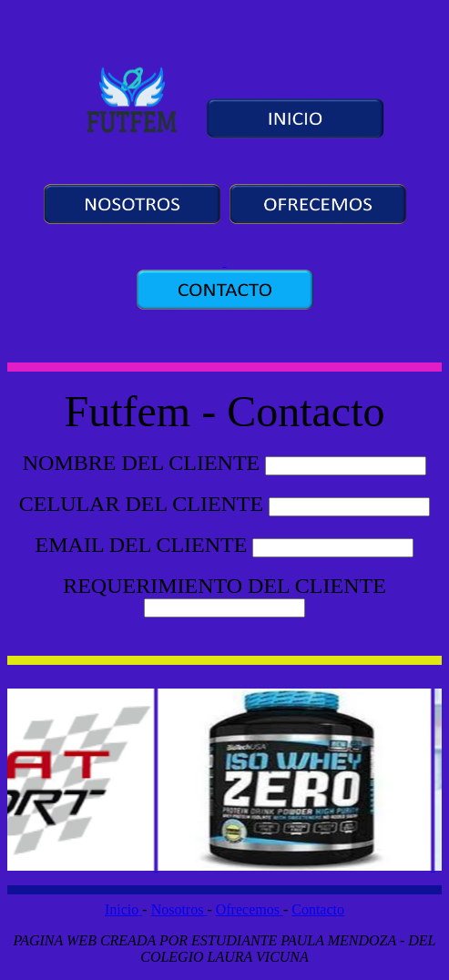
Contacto (318, 909)
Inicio (123, 909)
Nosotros (179, 909)
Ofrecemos (250, 909)
